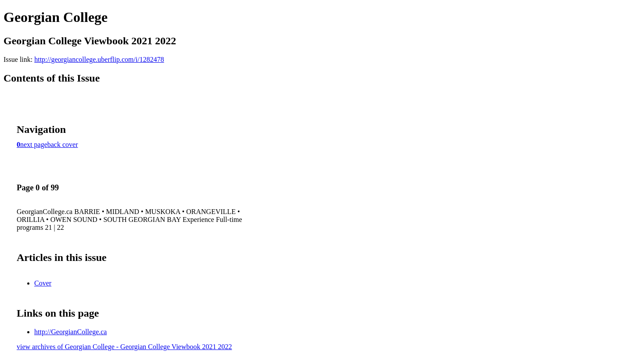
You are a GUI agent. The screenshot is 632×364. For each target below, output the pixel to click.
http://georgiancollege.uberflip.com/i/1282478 (99, 59)
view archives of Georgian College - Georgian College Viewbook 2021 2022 (124, 347)
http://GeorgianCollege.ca (70, 332)
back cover (63, 145)
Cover (43, 283)
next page (34, 145)
